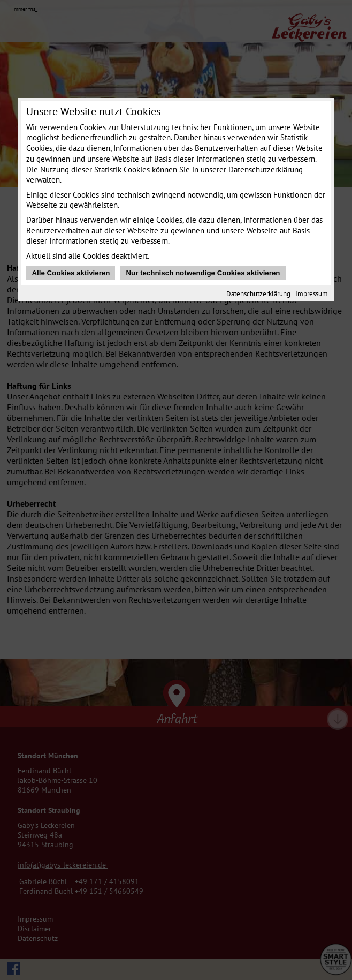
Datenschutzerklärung (258, 294)
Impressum (312, 294)
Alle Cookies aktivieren (71, 273)
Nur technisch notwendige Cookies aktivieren (203, 273)
